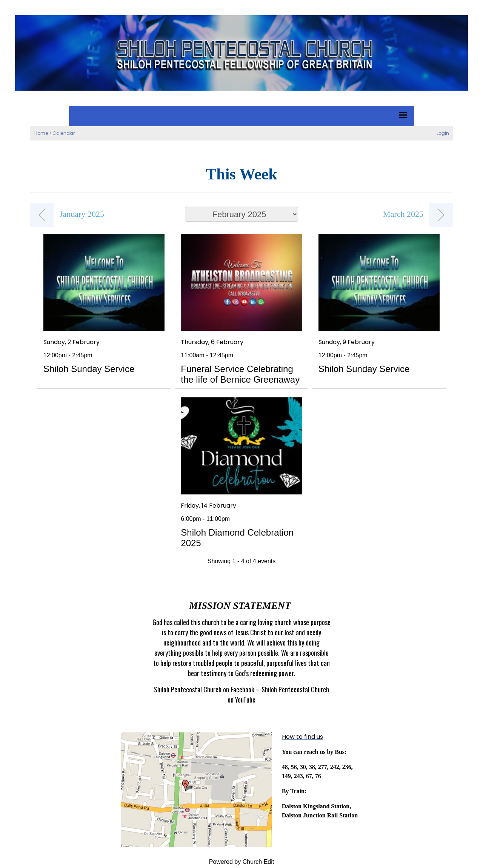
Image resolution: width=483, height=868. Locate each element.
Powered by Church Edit (242, 862)
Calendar (64, 133)
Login (443, 133)
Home (41, 133)
